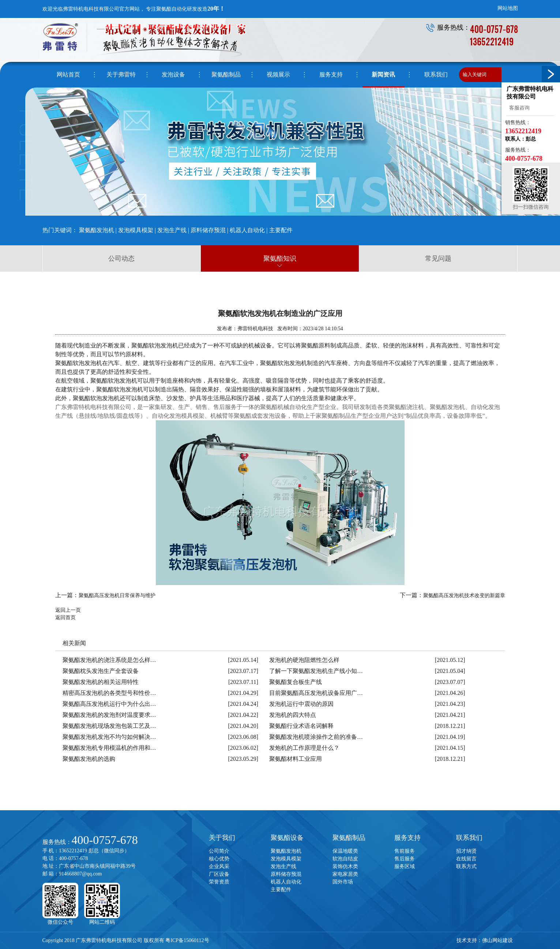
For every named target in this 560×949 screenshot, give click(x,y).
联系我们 (469, 838)
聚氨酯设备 (287, 838)
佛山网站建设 (497, 940)
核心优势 (219, 859)
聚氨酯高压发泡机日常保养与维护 (117, 596)
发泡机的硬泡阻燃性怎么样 (304, 660)
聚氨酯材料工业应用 (296, 759)
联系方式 (466, 866)
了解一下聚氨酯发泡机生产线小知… (316, 671)
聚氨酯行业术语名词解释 (301, 726)
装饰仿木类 (345, 866)
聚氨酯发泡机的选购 (89, 759)
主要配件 (281, 230)
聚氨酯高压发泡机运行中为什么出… (109, 704)
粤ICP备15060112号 (187, 940)
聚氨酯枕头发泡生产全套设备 (101, 671)
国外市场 (343, 882)
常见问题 (438, 258)
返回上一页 (68, 610)
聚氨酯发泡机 (97, 230)
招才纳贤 (466, 851)
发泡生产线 (172, 230)
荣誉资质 (219, 882)
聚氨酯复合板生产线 (296, 682)
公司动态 (121, 258)
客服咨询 (518, 108)
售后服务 (405, 859)
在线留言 (466, 859)
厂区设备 (219, 874)
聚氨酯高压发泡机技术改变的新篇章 (464, 596)
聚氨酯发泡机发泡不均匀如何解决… (109, 737)
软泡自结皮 (345, 859)
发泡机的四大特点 (293, 715)
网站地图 (508, 8)
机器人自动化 (247, 230)
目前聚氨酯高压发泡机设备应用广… (316, 693)
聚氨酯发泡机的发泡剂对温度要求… (109, 715)
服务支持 (407, 838)
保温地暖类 (345, 851)
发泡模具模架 (136, 230)
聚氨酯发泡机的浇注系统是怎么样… (109, 660)
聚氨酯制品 (349, 838)
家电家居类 (345, 874)
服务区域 (405, 866)
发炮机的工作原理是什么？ (304, 748)
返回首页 (65, 617)
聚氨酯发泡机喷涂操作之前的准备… (316, 737)
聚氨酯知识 (280, 258)
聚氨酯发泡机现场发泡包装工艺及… (109, 726)
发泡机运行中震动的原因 (301, 704)
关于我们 (222, 838)
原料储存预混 (208, 230)
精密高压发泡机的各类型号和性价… (109, 693)
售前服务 (405, 851)
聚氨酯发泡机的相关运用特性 (101, 682)
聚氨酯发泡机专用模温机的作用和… (109, 748)
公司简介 (219, 851)
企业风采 (219, 866)
